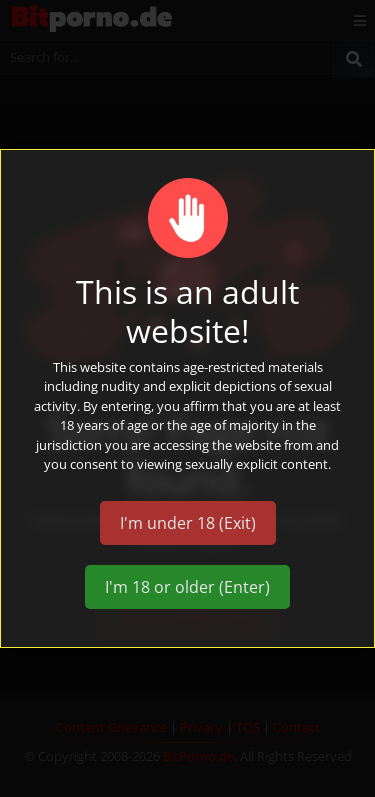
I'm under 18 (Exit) (188, 523)
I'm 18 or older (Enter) (187, 587)
